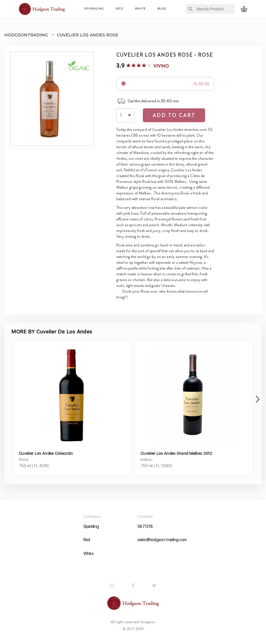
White (140, 9)
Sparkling (94, 9)
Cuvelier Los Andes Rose (88, 35)
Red (119, 9)
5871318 (145, 526)
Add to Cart (174, 115)
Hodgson (148, 622)
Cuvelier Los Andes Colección (46, 453)
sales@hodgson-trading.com (160, 540)
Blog (162, 9)
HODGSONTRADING (26, 35)
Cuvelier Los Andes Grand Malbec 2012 (176, 453)
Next (256, 399)
